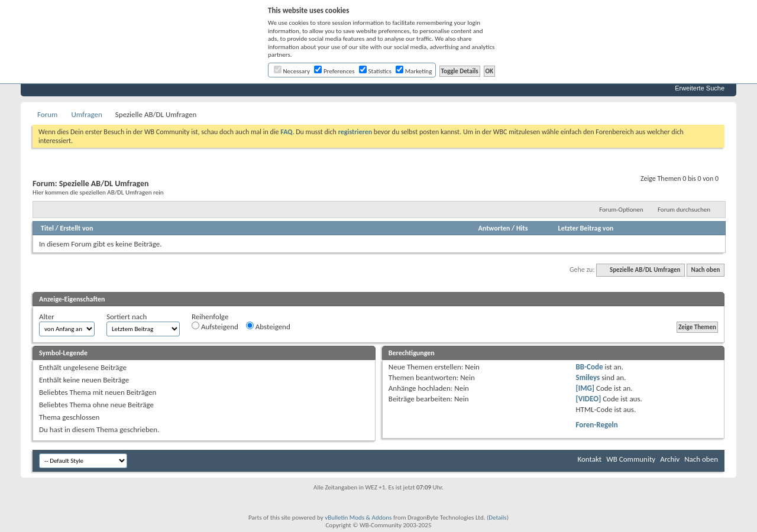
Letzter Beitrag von (586, 228)
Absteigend (268, 326)
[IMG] (585, 388)
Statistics (375, 71)
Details (497, 518)
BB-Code (590, 367)
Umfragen (86, 114)
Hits (522, 228)
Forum (47, 114)
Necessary (292, 71)
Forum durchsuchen (684, 210)
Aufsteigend (215, 326)
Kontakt (589, 459)
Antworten (494, 228)
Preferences (334, 71)
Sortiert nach (127, 317)
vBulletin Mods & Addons (358, 518)
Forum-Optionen (621, 210)
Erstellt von (76, 228)
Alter (47, 317)
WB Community (631, 459)
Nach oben (705, 270)
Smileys (588, 377)
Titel (47, 228)
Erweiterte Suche (700, 88)
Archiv (670, 459)
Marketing (414, 71)
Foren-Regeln (597, 425)
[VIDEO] (589, 399)
